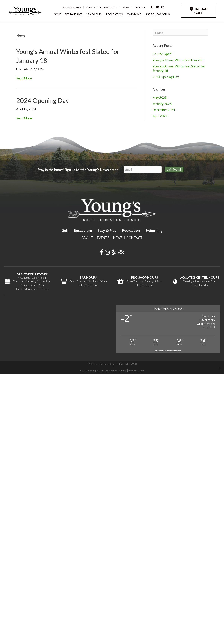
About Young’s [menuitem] (72, 7)
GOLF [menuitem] (57, 14)
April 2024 (160, 116)
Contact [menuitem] (140, 7)
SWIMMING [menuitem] (134, 14)
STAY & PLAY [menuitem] (94, 14)
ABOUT (87, 238)
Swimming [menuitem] (154, 230)
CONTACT (134, 238)
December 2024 (164, 110)
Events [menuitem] (91, 7)
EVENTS (103, 238)
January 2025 (162, 104)
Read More (24, 78)
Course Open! (162, 54)
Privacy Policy (136, 371)
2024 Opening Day (43, 100)
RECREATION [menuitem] (115, 14)
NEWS (118, 238)
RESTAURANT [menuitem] (74, 14)
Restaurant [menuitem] (83, 230)
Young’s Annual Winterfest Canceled (178, 60)
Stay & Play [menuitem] (107, 230)
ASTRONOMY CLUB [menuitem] (158, 14)
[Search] (180, 32)
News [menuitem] (126, 7)
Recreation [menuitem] (131, 230)
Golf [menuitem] (65, 230)
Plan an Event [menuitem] (109, 7)
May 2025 (160, 98)
